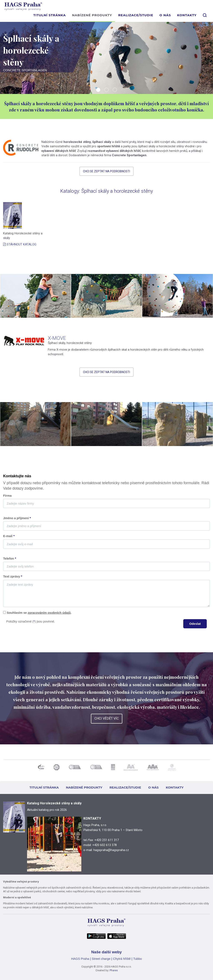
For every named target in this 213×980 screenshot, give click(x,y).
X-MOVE (57, 338)
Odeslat (195, 624)
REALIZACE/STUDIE (136, 15)
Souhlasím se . (39, 613)
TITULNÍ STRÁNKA (50, 15)
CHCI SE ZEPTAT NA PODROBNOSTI (106, 171)
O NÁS (165, 15)
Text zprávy (13, 576)
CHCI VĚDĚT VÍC (107, 718)
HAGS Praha (80, 959)
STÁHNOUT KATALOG (20, 244)
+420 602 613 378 (105, 845)
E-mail (9, 536)
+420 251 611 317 (107, 840)
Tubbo (137, 959)
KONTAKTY (187, 15)
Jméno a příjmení (17, 518)
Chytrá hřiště (122, 959)
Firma (7, 496)
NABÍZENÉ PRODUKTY (92, 15)
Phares (114, 970)
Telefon (10, 558)
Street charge (101, 959)
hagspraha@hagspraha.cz (111, 850)
